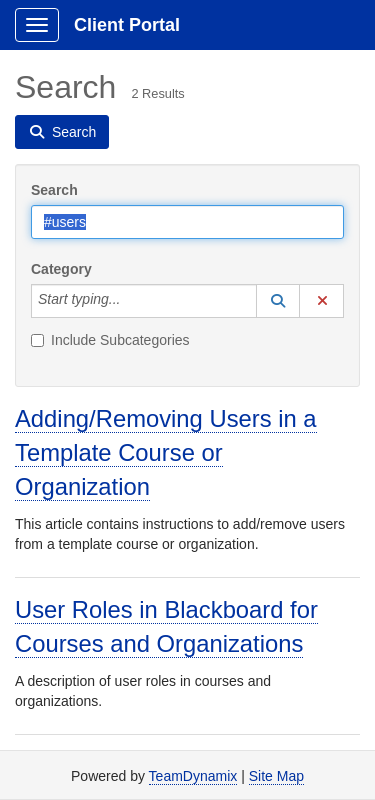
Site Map (276, 776)
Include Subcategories (110, 340)
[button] (278, 301)
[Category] (131, 301)
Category (61, 269)
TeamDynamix (193, 776)
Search (54, 190)
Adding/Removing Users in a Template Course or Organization (166, 452)
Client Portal (127, 25)
